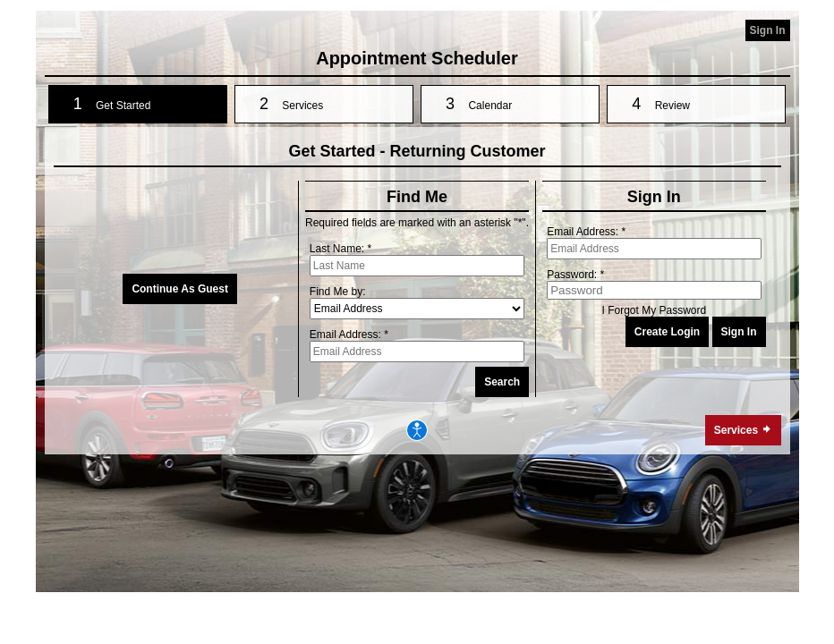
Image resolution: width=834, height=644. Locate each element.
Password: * (575, 275)
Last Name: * (340, 249)
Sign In (768, 30)
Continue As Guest (180, 289)
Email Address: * (349, 335)
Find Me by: (338, 292)
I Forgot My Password (654, 310)
